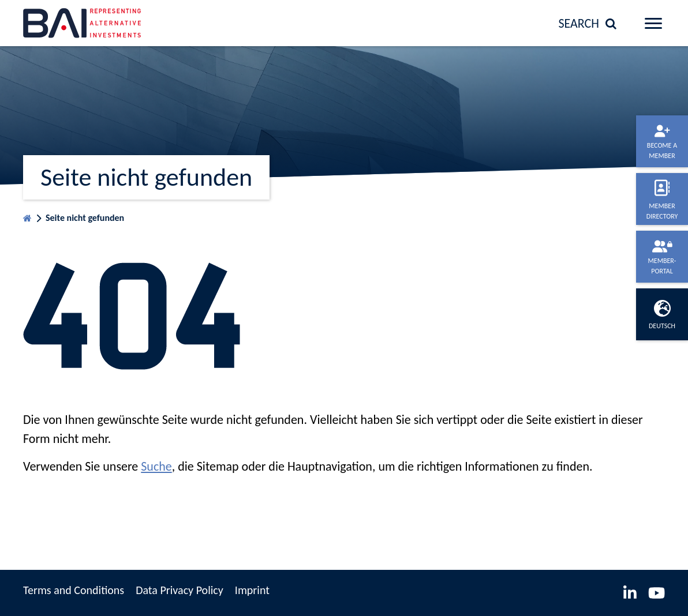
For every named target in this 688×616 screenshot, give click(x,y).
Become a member (662, 151)
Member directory (662, 211)
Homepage (27, 215)
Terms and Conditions (74, 590)
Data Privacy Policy (180, 590)
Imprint (252, 590)
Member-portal (662, 266)
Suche (156, 466)
